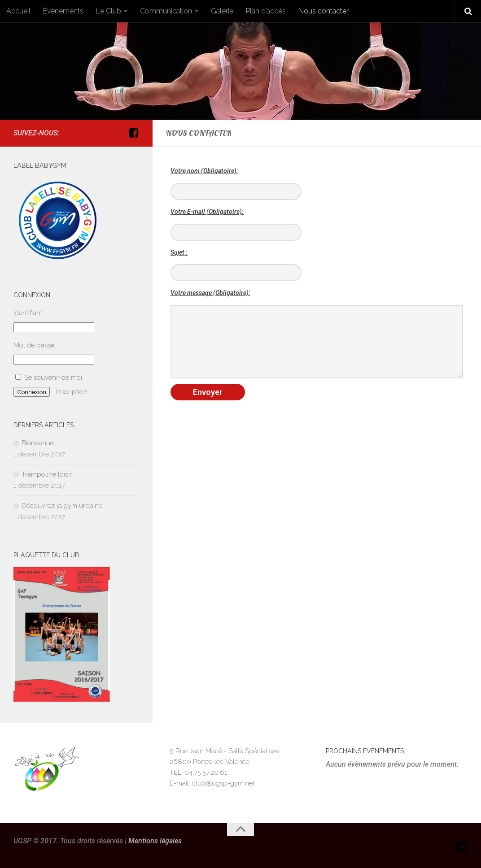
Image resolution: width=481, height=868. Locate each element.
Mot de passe (34, 345)
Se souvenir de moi (49, 378)
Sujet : (179, 252)
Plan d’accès (266, 11)
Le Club (109, 11)
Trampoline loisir (47, 474)
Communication (166, 11)
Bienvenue (38, 443)
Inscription (72, 392)
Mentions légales (155, 841)
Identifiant (28, 313)
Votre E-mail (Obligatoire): (207, 212)
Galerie (222, 11)
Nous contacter (324, 11)
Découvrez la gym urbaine (62, 506)
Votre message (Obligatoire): (210, 293)
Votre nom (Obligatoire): (204, 171)
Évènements (63, 11)
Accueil (18, 11)
